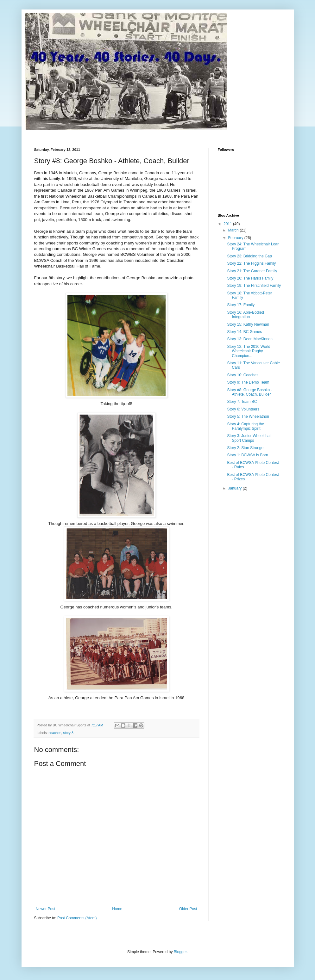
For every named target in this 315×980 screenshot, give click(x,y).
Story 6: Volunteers (243, 409)
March (234, 230)
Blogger (180, 952)
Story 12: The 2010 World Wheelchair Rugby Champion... (249, 351)
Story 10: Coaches (243, 375)
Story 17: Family (241, 305)
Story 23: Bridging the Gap (249, 256)
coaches (55, 733)
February (236, 238)
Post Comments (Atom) (77, 918)
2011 (228, 224)
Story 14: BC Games (244, 332)
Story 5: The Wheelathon (248, 416)
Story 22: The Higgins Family (251, 263)
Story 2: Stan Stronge (245, 448)
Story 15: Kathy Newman (248, 324)
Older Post (188, 909)
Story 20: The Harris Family (250, 278)
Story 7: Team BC (242, 402)
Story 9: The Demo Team (248, 382)
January (235, 488)
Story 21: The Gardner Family (252, 271)
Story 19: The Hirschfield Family (254, 286)
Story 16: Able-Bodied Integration (245, 315)
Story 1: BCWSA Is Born (247, 455)
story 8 (68, 733)
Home (117, 909)
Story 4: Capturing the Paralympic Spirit (246, 426)
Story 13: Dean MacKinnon (250, 339)
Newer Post (46, 909)
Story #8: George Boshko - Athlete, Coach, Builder (249, 392)
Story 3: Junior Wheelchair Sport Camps (249, 438)
